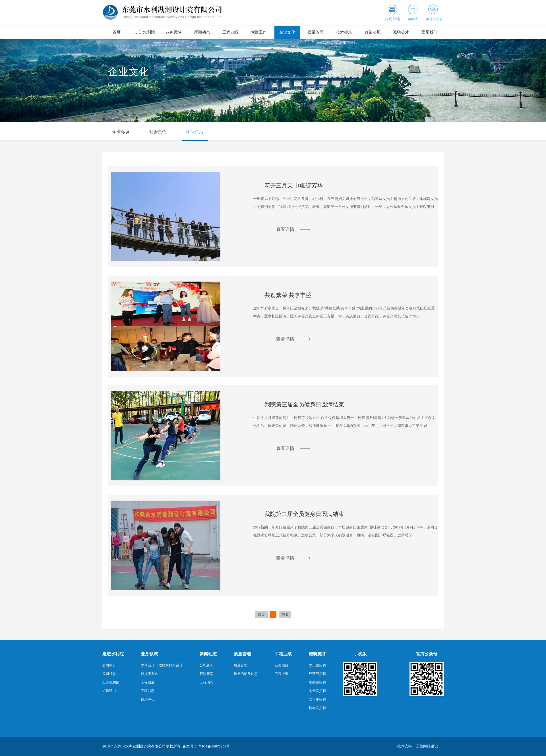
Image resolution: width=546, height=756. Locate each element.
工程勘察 (148, 691)
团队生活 (195, 132)
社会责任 (158, 132)
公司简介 (109, 665)
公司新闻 (206, 665)
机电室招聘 (317, 708)
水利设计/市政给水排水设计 (162, 665)
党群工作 (259, 32)
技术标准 (344, 32)
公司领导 (109, 674)
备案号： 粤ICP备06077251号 (206, 746)
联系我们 (429, 32)
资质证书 (109, 691)
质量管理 (316, 32)
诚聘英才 (401, 32)
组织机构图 (111, 682)
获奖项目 (282, 665)
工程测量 (148, 682)
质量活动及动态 (246, 674)
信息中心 (148, 699)
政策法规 (373, 32)
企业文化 (287, 32)
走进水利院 (145, 32)
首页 (117, 32)
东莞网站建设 (427, 746)
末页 (285, 614)
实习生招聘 (317, 699)
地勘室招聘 (317, 682)
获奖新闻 (206, 674)
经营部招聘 (317, 674)
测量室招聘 (317, 691)
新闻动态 (202, 32)
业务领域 (173, 32)
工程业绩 (230, 32)
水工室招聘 (317, 665)
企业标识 (121, 132)
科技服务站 (149, 674)
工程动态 (206, 682)
